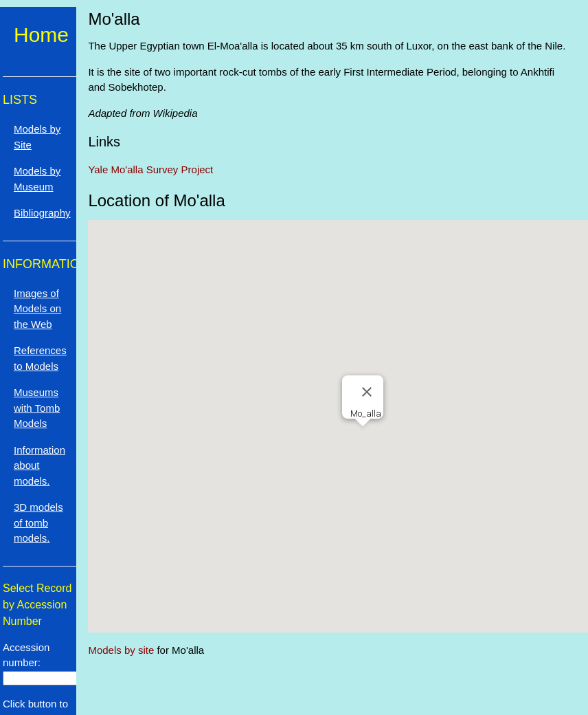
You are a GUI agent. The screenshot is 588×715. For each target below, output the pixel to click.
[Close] (367, 392)
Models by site (121, 650)
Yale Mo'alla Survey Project (150, 169)
